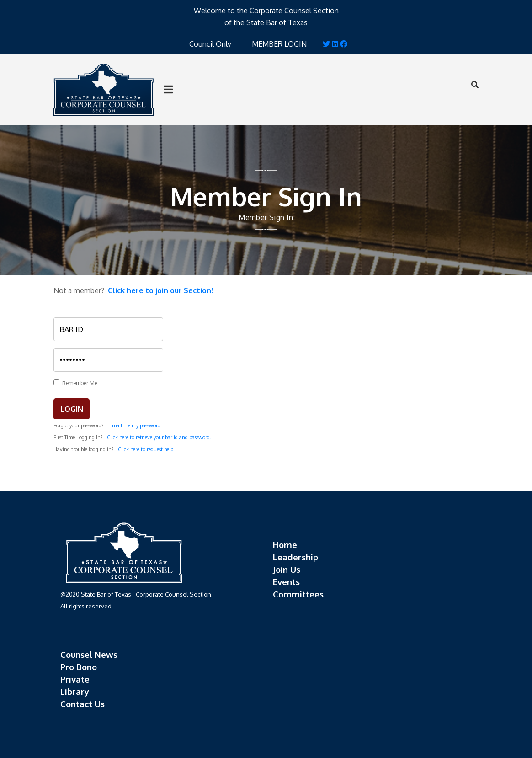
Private (75, 679)
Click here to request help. (146, 449)
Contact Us (82, 704)
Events (286, 582)
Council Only (210, 44)
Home (285, 545)
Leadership (295, 557)
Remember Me (78, 383)
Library (75, 691)
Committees (298, 594)
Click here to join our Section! (160, 290)
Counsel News (89, 654)
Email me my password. (136, 425)
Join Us (287, 569)
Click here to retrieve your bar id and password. (159, 437)
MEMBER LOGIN (279, 44)
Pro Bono (79, 667)
